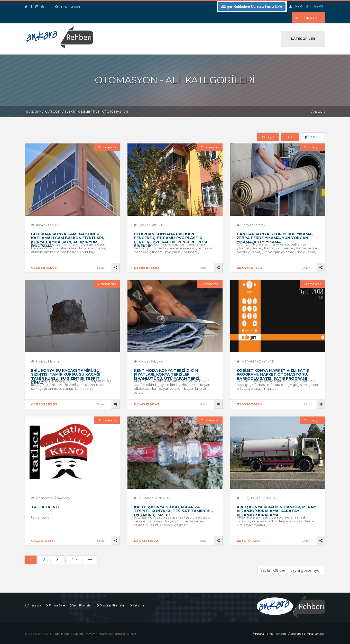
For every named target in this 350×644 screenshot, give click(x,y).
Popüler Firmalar (112, 605)
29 (75, 560)
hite (290, 137)
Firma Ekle (57, 605)
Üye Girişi (301, 6)
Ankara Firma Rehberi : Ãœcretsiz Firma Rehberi (289, 634)
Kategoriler (303, 39)
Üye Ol (318, 6)
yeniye (268, 137)
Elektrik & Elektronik (84, 111)
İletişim (138, 605)
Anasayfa (33, 111)
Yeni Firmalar (82, 605)
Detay (101, 268)
